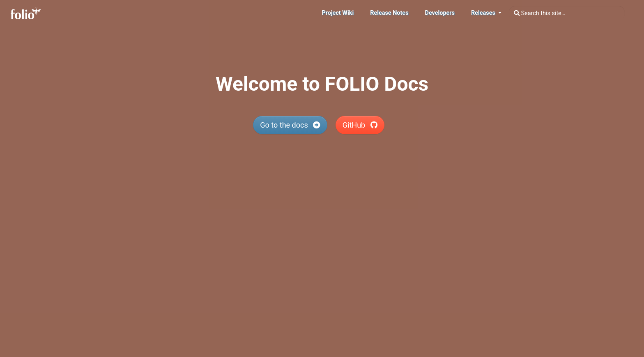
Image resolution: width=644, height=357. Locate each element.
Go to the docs (290, 125)
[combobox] (567, 13)
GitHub (360, 125)
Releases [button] (484, 13)
